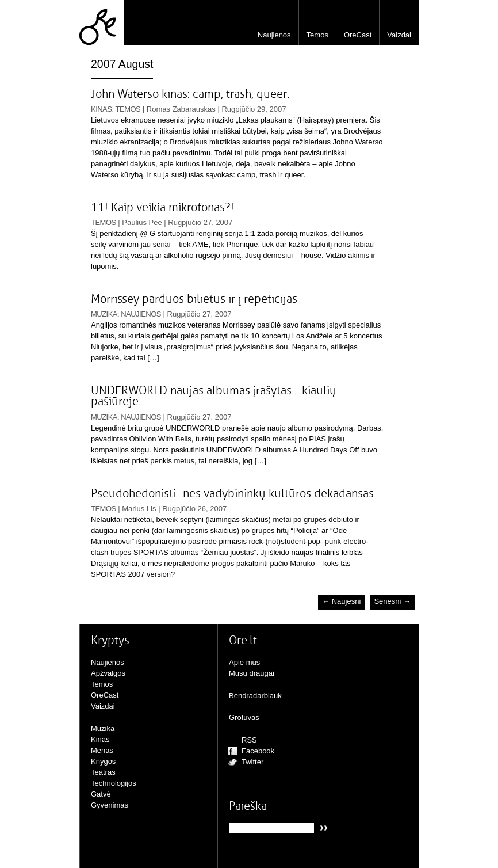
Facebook (258, 751)
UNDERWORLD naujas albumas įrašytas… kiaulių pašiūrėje (214, 396)
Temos (317, 35)
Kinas (101, 109)
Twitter (252, 762)
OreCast (358, 35)
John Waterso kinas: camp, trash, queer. (190, 94)
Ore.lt (102, 22)
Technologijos (114, 783)
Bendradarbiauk (255, 696)
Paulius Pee (142, 222)
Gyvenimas (110, 805)
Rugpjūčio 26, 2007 (194, 509)
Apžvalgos (108, 673)
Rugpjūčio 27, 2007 (200, 222)
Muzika (104, 314)
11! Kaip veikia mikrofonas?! (162, 208)
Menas (102, 750)
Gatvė (101, 794)
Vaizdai (399, 35)
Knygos (103, 761)
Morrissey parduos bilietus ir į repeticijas (194, 299)
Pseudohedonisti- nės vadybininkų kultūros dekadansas (232, 494)
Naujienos (274, 35)
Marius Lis (139, 509)
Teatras (103, 772)
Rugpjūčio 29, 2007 (254, 109)
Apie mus (244, 662)
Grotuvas (244, 717)
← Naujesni (341, 602)
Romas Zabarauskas (181, 109)
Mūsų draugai (252, 673)
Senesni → (392, 602)
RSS (249, 740)
